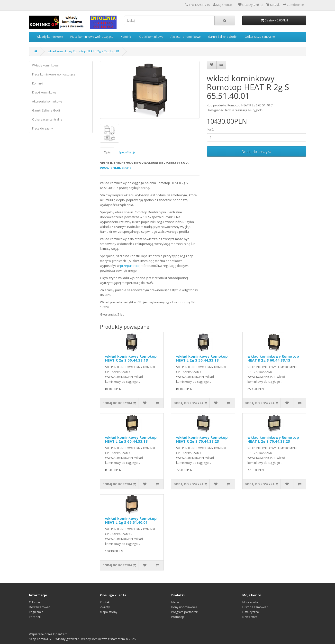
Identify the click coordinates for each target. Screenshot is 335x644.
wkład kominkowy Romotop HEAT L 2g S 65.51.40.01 (131, 520)
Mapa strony (109, 612)
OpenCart (60, 634)
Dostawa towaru (40, 607)
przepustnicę (130, 266)
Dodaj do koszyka (256, 151)
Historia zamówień (255, 607)
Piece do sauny (42, 128)
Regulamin (36, 612)
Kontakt (105, 602)
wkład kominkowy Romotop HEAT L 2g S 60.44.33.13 (131, 439)
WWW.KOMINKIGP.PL (117, 168)
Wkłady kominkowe (50, 37)
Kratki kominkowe (151, 37)
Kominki (126, 37)
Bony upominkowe (184, 607)
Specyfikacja (127, 152)
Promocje (178, 617)
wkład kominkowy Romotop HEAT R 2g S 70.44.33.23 (202, 439)
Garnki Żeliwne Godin (223, 37)
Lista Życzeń (251, 612)
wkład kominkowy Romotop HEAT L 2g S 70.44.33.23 (273, 439)
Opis (107, 152)
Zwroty (105, 607)
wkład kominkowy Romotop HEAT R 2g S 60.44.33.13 (273, 358)
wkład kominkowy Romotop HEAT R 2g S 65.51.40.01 (84, 51)
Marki (175, 602)
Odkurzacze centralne (260, 37)
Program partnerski (185, 612)
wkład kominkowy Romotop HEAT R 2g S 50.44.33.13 (131, 358)
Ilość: (210, 129)
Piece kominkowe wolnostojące (92, 37)
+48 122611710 (199, 5)
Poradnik (35, 617)
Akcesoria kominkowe (186, 37)
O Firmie (35, 602)
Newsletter (250, 617)
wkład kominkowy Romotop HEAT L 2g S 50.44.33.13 (202, 358)
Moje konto (250, 602)
